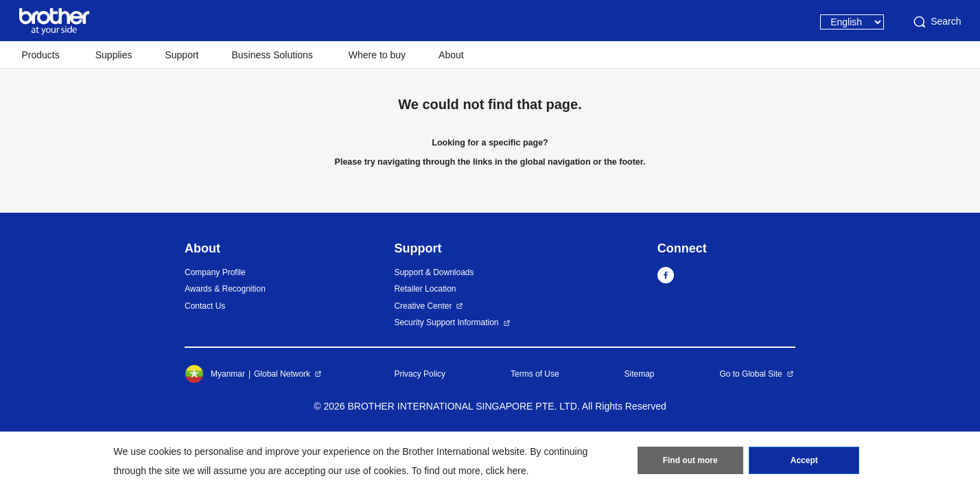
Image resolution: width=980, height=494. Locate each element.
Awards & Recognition (225, 289)
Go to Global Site (750, 374)
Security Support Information (446, 322)
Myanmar (215, 374)
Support (182, 55)
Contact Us (205, 306)
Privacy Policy (420, 374)
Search (936, 22)
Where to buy (377, 55)
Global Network (282, 374)
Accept (804, 460)
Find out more (690, 460)
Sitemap (640, 374)
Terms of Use (535, 374)
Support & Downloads (434, 272)
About (451, 55)
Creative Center (423, 306)
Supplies (114, 55)
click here (506, 471)
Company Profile (215, 272)
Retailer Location (425, 289)
